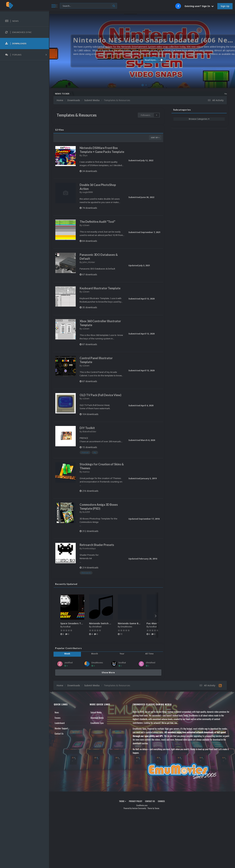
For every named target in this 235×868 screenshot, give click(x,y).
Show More (108, 672)
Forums (58, 718)
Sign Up (225, 6)
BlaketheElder (89, 431)
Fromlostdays (89, 548)
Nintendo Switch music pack (106, 623)
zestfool (69, 663)
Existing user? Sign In (199, 6)
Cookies (161, 801)
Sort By (155, 138)
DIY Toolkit (87, 428)
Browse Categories (199, 119)
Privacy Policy (136, 801)
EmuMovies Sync (97, 723)
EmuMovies (126, 627)
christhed (97, 627)
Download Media (97, 718)
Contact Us (59, 734)
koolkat (67, 627)
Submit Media (96, 712)
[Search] (88, 6)
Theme (123, 801)
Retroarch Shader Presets (97, 545)
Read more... (141, 60)
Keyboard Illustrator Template (100, 288)
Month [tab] (95, 654)
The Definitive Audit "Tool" (97, 222)
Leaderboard (60, 723)
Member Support (61, 728)
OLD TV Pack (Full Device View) (100, 395)
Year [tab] (122, 654)
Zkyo (85, 155)
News (57, 712)
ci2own (86, 225)
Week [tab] (67, 654)
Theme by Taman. (154, 808)
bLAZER (86, 512)
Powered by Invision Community (135, 808)
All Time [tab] (149, 654)
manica (86, 472)
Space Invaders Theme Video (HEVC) (82, 623)
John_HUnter (89, 262)
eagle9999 (88, 192)
